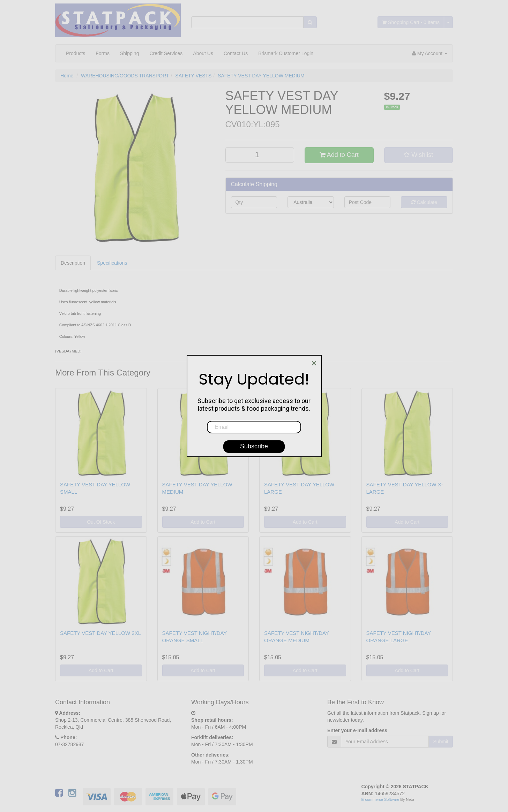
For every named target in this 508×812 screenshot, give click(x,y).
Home (67, 76)
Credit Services (166, 53)
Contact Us (236, 53)
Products (76, 53)
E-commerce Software (380, 799)
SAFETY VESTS (193, 76)
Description (73, 263)
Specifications (112, 263)
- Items (411, 22)
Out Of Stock (101, 522)
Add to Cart (339, 155)
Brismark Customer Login (286, 53)
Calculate (424, 202)
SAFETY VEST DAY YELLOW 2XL (100, 633)
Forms (103, 53)
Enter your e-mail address (357, 730)
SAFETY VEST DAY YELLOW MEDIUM (261, 76)
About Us (203, 53)
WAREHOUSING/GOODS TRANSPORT (125, 76)
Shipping (130, 53)
